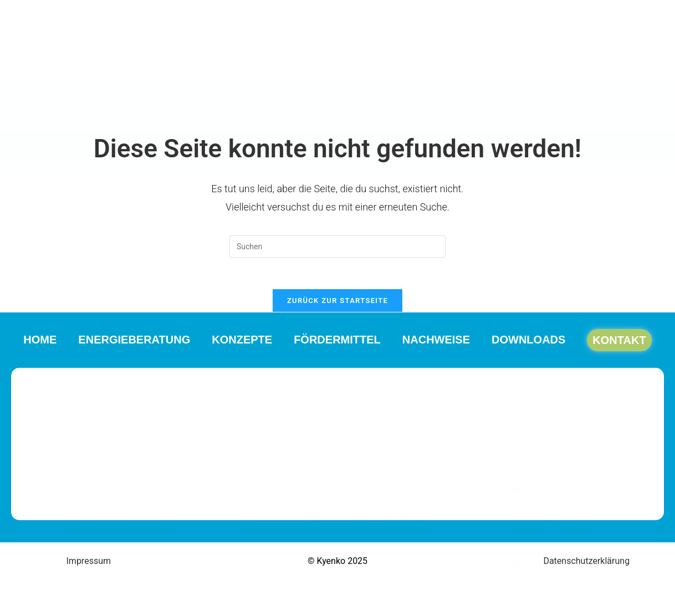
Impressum (89, 563)
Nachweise (442, 115)
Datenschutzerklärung (586, 563)
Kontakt (636, 115)
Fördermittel (337, 115)
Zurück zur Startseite (337, 303)
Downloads (539, 115)
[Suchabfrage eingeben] (337, 247)
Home (24, 115)
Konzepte (237, 115)
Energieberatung (123, 115)
